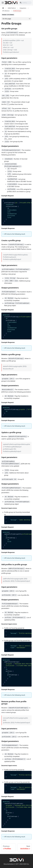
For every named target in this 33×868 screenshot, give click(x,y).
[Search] (25, 3)
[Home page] (3, 8)
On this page (7, 19)
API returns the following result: (15, 234)
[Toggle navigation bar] (3, 3)
